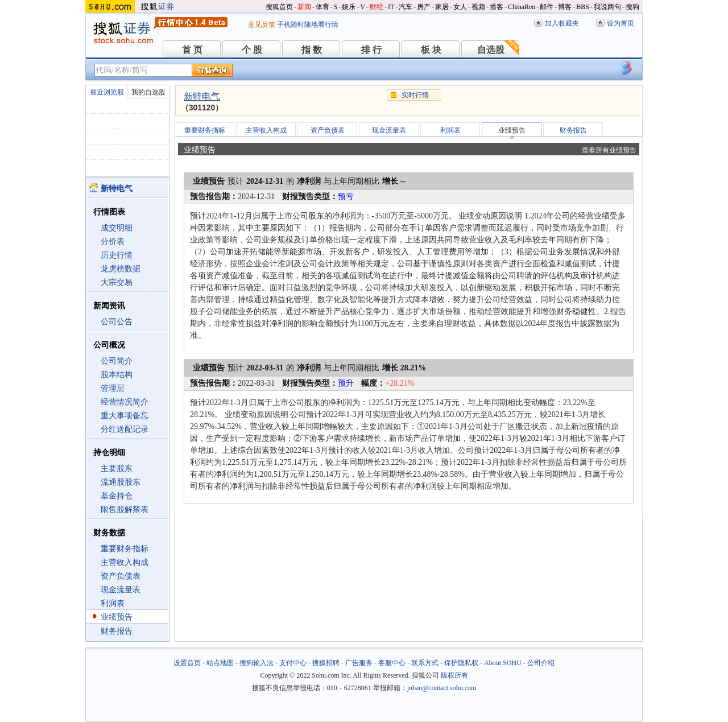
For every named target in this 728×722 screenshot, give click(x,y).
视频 (478, 7)
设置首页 (187, 663)
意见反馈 (262, 24)
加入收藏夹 (562, 23)
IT (391, 7)
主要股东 (117, 469)
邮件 (547, 7)
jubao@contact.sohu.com (442, 688)
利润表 (113, 603)
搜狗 (632, 7)
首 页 (192, 50)
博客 (565, 7)
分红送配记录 (125, 429)
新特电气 (202, 96)
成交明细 (117, 228)
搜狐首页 (279, 7)
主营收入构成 (125, 562)
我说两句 (607, 7)
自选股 (491, 50)
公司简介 (117, 361)
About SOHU (503, 663)
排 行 (371, 50)
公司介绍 (541, 663)
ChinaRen (522, 7)
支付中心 (293, 663)
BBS (583, 7)
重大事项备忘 (125, 416)
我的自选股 (148, 92)
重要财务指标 (125, 549)
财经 (377, 7)
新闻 (304, 7)
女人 (460, 7)
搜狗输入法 (257, 663)
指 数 (312, 50)
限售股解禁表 (125, 509)
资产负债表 (121, 576)
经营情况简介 (125, 402)
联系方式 (425, 663)
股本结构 (117, 375)
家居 (442, 7)
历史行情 (117, 255)
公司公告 (117, 322)
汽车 (406, 7)
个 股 (252, 50)
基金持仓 (117, 496)
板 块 (431, 50)
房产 (424, 7)
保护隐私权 (461, 663)
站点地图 (220, 663)
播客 (497, 7)
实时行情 (415, 95)
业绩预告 (117, 617)
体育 (322, 7)
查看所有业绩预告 (609, 150)
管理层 (113, 388)
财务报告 (117, 631)
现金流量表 (121, 590)
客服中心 (392, 663)
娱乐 (349, 7)
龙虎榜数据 (121, 269)
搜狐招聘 (326, 663)
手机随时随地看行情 (308, 24)
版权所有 (454, 675)
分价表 (113, 242)
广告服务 (359, 663)
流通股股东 (121, 482)
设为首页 (621, 23)
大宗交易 (117, 282)
